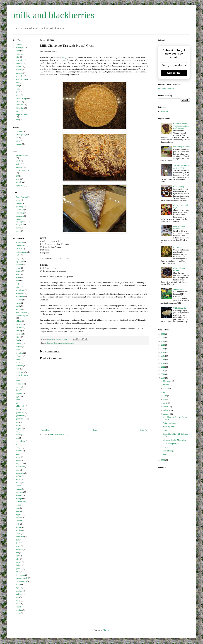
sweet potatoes (21, 581)
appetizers (20, 44)
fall (17, 138)
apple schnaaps (21, 252)
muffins (19, 476)
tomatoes (19, 591)
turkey (18, 600)
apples (18, 255)
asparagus (19, 262)
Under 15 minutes (22, 171)
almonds (19, 249)
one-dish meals (21, 79)
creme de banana (22, 375)
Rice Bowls (178, 247)
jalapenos (19, 429)
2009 (163, 378)
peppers (19, 514)
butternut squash (22, 316)
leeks (18, 454)
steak (18, 572)
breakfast (19, 54)
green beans (20, 416)
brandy (18, 303)
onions (18, 483)
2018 (163, 345)
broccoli (19, 309)
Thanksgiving (21, 134)
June (165, 396)
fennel (18, 400)
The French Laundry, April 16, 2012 (181, 167)
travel (18, 228)
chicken (19, 350)
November (167, 381)
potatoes (19, 527)
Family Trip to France (181, 147)
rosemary (19, 550)
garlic (18, 409)
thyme (18, 588)
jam (17, 432)
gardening (19, 206)
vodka (18, 604)
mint (17, 470)
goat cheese (20, 413)
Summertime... (179, 289)
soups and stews (22, 114)
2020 (163, 341)
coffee (18, 362)
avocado (19, 265)
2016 (163, 352)
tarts (73, 343)
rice (17, 92)
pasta (18, 83)
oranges (19, 486)
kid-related (20, 210)
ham (17, 422)
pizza (18, 89)
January (166, 414)
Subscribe (174, 73)
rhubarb (19, 540)
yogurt (18, 613)
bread (18, 51)
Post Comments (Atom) (59, 434)
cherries (19, 347)
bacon (18, 268)
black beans (20, 290)
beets (18, 284)
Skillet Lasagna (169, 451)
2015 (163, 356)
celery (18, 337)
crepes (18, 381)
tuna (17, 597)
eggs (17, 397)
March (166, 407)
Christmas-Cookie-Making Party (175, 440)
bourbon (19, 300)
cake (17, 57)
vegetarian (20, 186)
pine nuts (19, 521)
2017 (163, 349)
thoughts (19, 225)
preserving (20, 213)
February (167, 410)
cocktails (19, 63)
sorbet (18, 111)
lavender (19, 451)
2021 (163, 338)
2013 (163, 363)
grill (17, 176)
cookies (19, 67)
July (165, 392)
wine (18, 231)
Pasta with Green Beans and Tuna (180, 227)
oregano (19, 489)
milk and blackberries (54, 15)
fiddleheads (20, 406)
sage (17, 556)
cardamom (20, 327)
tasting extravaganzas (21, 220)
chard (18, 340)
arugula (19, 258)
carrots (18, 331)
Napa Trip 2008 (169, 427)
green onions (21, 419)
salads (18, 102)
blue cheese (20, 293)
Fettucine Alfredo (169, 423)
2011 (163, 371)
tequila (18, 585)
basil (18, 274)
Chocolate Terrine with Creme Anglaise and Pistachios (181, 126)
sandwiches (20, 105)
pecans (18, 511)
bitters (18, 287)
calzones (19, 324)
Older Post (144, 430)
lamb (18, 444)
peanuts (19, 505)
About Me (164, 111)
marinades (20, 76)
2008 (163, 460)
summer (19, 144)
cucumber (19, 384)
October (167, 385)
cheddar (19, 343)
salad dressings (21, 99)
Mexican (19, 167)
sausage (19, 562)
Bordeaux (19, 243)
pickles (18, 518)
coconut (19, 359)
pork (17, 524)
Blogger (106, 630)
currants (19, 387)
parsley (18, 495)
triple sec (19, 594)
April (165, 403)
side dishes (20, 108)
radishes (19, 530)
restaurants (20, 216)
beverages (19, 47)
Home (95, 430)
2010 (163, 374)
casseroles (20, 60)
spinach (19, 569)
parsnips (19, 498)
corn (17, 369)
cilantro (19, 356)
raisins (18, 534)
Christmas (20, 131)
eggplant (19, 393)
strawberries (20, 575)
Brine (165, 430)
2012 (163, 367)
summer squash (22, 578)
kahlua (18, 435)
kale (17, 438)
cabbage (19, 321)
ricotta (18, 546)
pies (17, 86)
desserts (57, 343)
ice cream (19, 73)
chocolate (50, 343)
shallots (19, 565)
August (166, 388)
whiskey (19, 610)
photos (62, 343)
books (18, 200)
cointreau (19, 366)
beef (17, 281)
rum (17, 553)
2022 (163, 334)
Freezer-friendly (22, 156)
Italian (18, 164)
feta (17, 403)
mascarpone (20, 467)
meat (18, 179)
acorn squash (21, 246)
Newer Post (45, 430)
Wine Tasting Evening (171, 443)
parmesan (19, 492)
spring (18, 141)
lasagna (19, 448)
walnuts (19, 607)
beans (18, 277)
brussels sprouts (22, 312)
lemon (18, 457)
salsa (18, 559)
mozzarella (20, 473)
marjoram (19, 463)
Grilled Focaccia (179, 308)
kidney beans (21, 441)
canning (19, 203)
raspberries (20, 537)
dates (18, 390)
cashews (19, 334)
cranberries (20, 372)
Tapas (165, 454)
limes (18, 460)
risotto (18, 95)
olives (18, 479)
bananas (19, 271)
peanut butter (21, 502)
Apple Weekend (22, 197)
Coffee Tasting (179, 187)
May (165, 399)
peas (17, 508)
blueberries (20, 297)
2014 (163, 360)
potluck (68, 343)
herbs (18, 425)
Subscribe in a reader (166, 89)
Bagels (165, 447)
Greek (18, 161)
